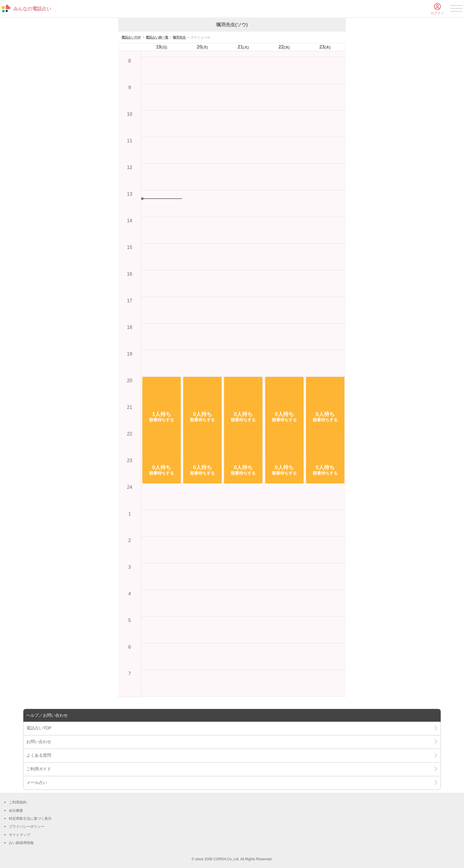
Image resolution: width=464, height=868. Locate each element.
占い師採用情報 (21, 843)
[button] (162, 417)
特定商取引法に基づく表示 (30, 819)
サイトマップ (20, 835)
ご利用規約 (18, 802)
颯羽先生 (179, 37)
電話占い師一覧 (157, 37)
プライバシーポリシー (27, 827)
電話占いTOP (131, 37)
